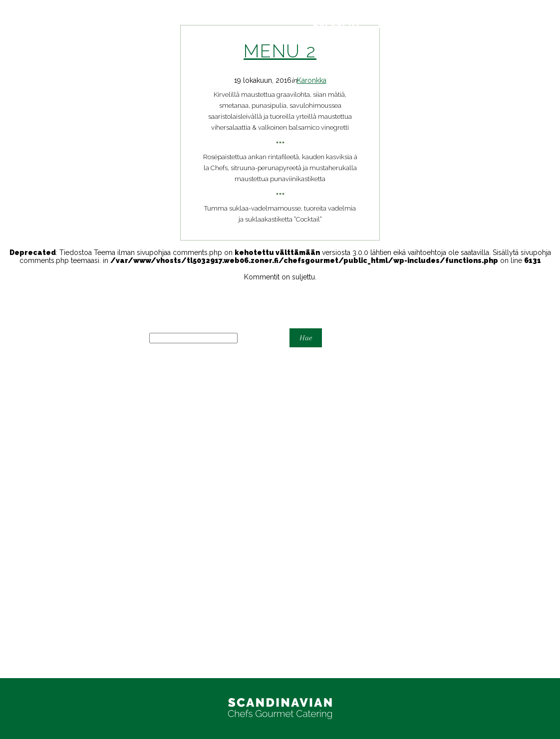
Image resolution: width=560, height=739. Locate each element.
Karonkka (312, 80)
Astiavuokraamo (25, 402)
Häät (7, 426)
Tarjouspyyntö (508, 25)
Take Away (17, 616)
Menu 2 (280, 51)
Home (10, 434)
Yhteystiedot (414, 25)
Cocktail (13, 410)
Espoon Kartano (26, 418)
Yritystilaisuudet (25, 490)
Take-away (17, 466)
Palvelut (337, 25)
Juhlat (9, 450)
